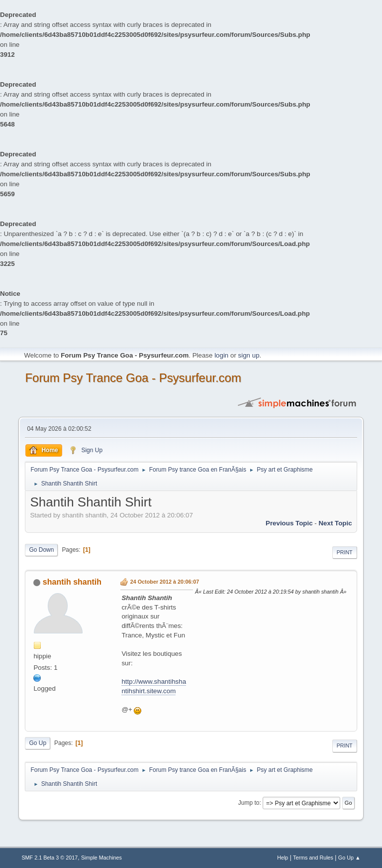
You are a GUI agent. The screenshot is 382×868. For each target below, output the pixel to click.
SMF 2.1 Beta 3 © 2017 (49, 858)
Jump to (249, 803)
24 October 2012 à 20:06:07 (165, 582)
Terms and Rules (313, 858)
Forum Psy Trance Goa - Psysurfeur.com (133, 378)
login (221, 355)
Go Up (38, 743)
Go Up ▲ (349, 858)
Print (345, 552)
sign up (249, 355)
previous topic (289, 523)
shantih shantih (72, 582)
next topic (335, 523)
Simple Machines (101, 858)
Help (283, 858)
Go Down (41, 550)
